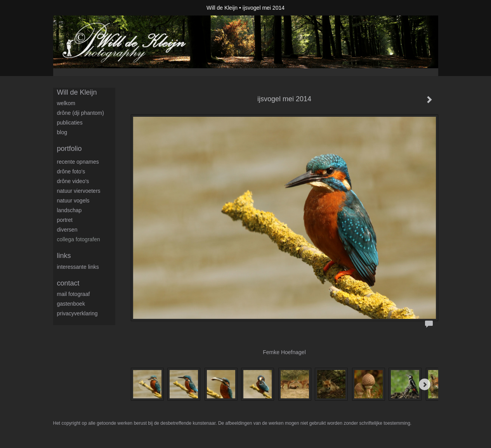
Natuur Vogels (73, 201)
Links (64, 256)
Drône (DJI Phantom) (81, 113)
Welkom (66, 103)
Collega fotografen (79, 239)
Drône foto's (71, 171)
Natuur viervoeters (79, 191)
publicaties (70, 123)
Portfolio (69, 149)
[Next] (425, 384)
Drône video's (73, 181)
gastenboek (71, 304)
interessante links (78, 267)
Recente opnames (78, 162)
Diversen (67, 230)
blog (62, 132)
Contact (68, 283)
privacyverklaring (77, 313)
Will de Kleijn (222, 8)
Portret (65, 220)
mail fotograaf (74, 294)
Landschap (69, 210)
